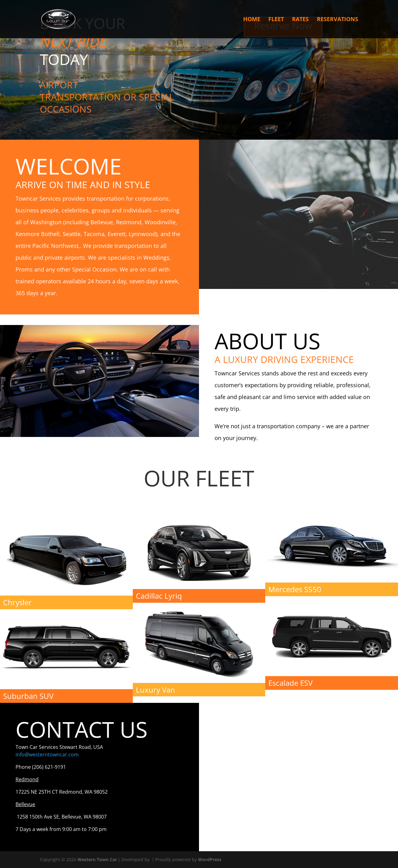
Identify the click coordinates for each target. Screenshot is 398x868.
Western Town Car (97, 859)
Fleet (276, 20)
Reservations (338, 20)
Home (252, 20)
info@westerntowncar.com (47, 754)
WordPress (210, 859)
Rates (300, 20)
